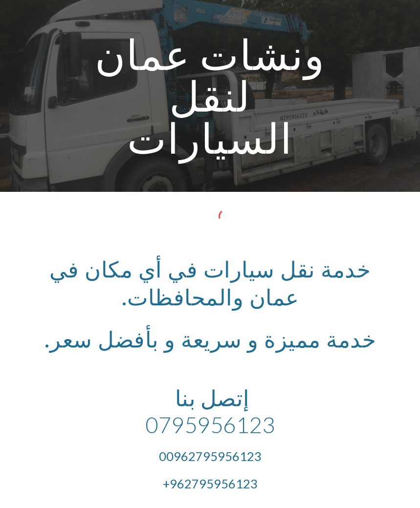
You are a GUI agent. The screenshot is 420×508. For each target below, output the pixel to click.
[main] (210, 96)
